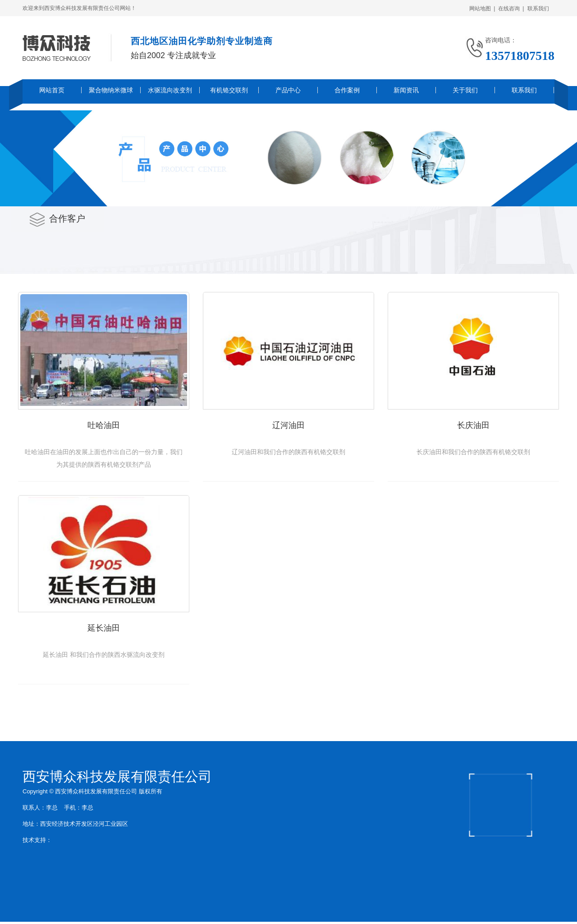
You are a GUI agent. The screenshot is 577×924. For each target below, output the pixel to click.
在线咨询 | (511, 9)
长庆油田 (473, 425)
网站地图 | (482, 9)
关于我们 (465, 90)
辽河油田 (288, 425)
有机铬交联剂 (229, 90)
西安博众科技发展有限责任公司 (117, 776)
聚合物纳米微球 (111, 90)
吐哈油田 (104, 425)
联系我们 (540, 9)
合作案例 (347, 90)
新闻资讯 (406, 90)
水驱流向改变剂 (170, 90)
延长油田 (104, 628)
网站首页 (52, 90)
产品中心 (288, 90)
